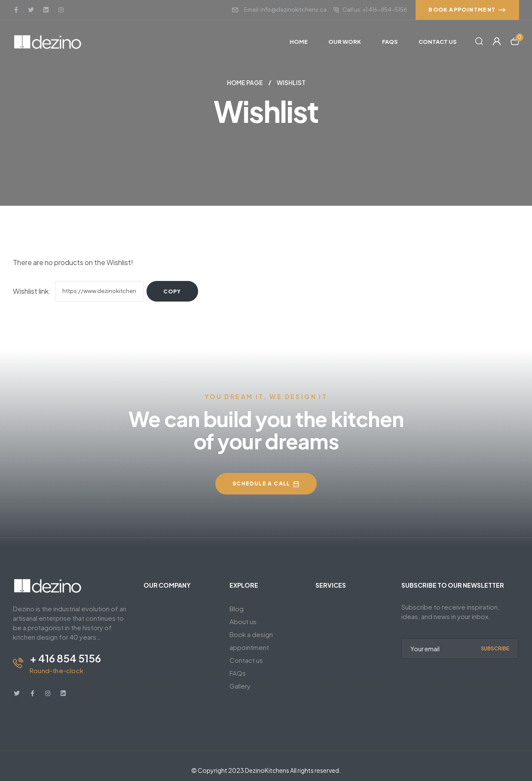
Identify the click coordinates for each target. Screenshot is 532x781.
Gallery (240, 686)
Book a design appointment (251, 641)
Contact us (246, 660)
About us (243, 621)
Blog (237, 609)
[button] (467, 10)
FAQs (238, 673)
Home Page (245, 82)
